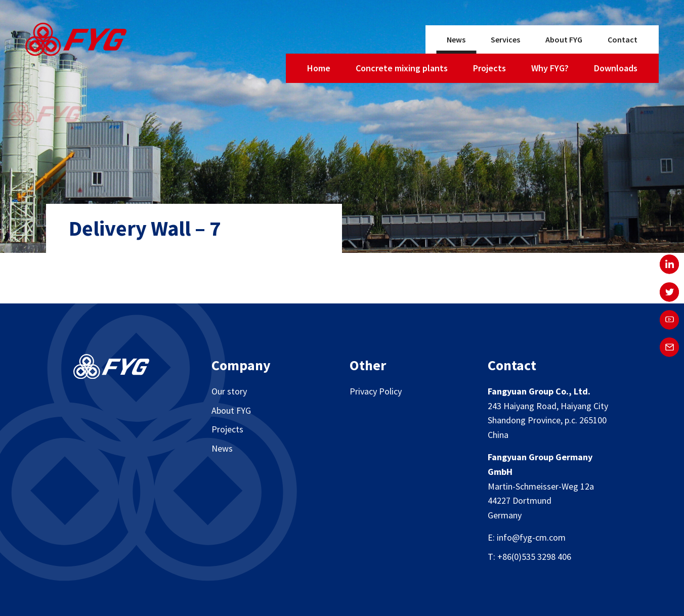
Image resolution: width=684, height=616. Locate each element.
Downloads (616, 68)
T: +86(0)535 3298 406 (529, 557)
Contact (623, 39)
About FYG (564, 39)
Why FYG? (550, 68)
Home (319, 68)
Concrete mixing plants (402, 68)
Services (505, 39)
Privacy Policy (376, 391)
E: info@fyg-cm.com (527, 537)
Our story (229, 391)
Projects (489, 68)
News (456, 39)
